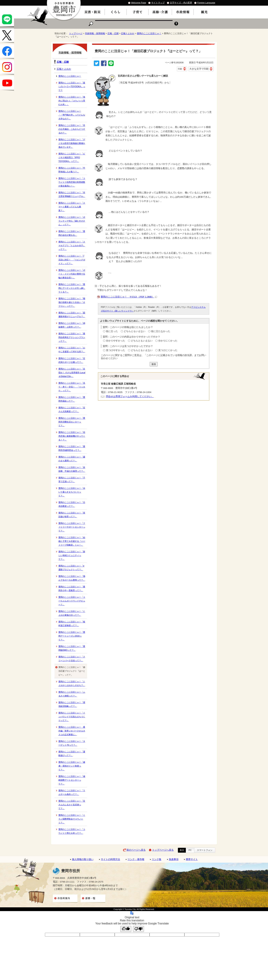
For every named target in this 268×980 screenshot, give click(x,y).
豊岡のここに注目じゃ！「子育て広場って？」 (72, 480)
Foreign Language (206, 3)
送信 (154, 364)
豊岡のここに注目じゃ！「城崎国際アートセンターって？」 (72, 780)
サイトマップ (158, 3)
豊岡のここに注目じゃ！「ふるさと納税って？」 (72, 694)
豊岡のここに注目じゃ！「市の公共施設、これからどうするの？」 (72, 129)
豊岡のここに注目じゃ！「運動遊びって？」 (72, 754)
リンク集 (157, 859)
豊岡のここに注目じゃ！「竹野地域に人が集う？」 (72, 170)
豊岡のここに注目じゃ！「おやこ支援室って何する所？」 (72, 350)
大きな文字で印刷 (199, 69)
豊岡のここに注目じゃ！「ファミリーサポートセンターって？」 (72, 527)
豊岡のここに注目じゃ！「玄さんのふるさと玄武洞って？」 (72, 805)
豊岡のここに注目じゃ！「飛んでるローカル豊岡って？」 (72, 578)
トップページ (76, 33)
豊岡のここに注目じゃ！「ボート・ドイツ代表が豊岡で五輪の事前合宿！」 (72, 274)
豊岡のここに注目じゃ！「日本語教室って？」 (72, 504)
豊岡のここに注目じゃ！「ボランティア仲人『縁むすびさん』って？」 (72, 221)
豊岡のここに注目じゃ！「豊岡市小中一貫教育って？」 (72, 589)
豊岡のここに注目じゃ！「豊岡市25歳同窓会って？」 (72, 448)
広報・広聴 (113, 33)
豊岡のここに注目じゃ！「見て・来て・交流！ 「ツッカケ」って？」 (72, 387)
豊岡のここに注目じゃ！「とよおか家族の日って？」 (72, 613)
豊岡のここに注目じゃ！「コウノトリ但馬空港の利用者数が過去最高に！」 (72, 182)
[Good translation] (126, 929)
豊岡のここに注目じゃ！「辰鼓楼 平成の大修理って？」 (72, 469)
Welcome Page (139, 3)
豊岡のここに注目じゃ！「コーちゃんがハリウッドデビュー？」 (72, 601)
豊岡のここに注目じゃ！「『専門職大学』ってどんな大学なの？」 (72, 115)
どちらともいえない (135, 331)
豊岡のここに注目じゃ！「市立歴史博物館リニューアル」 (72, 194)
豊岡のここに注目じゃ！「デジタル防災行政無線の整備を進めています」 (72, 143)
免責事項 (174, 859)
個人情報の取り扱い (83, 859)
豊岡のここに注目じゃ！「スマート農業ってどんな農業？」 (72, 207)
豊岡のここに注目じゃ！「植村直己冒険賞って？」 (72, 624)
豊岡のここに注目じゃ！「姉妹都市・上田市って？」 (72, 325)
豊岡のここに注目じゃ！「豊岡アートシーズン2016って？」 (72, 636)
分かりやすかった (116, 341)
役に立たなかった (161, 331)
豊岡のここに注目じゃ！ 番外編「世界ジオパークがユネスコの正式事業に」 (72, 731)
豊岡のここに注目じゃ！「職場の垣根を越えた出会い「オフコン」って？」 (72, 302)
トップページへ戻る (163, 850)
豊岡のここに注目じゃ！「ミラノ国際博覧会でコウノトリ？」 (72, 819)
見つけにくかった (168, 350)
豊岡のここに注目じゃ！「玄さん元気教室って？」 (72, 410)
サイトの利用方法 (110, 859)
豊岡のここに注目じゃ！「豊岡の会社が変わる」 (72, 233)
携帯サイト (192, 859)
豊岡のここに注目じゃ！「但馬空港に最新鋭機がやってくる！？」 (72, 436)
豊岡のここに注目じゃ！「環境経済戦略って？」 (72, 704)
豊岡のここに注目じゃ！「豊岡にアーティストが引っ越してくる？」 (72, 288)
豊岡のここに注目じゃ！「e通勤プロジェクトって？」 (71, 568)
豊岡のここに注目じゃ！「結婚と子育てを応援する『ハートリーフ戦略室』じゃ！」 (72, 541)
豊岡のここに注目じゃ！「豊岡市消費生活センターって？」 (72, 422)
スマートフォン (205, 850)
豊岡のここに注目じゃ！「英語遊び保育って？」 (72, 515)
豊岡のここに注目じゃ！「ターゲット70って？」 (72, 743)
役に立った (112, 331)
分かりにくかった (168, 341)
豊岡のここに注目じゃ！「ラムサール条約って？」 (72, 792)
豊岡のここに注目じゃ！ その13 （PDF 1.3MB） (129, 297)
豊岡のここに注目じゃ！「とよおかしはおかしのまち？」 (72, 683)
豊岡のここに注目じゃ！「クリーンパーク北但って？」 (72, 659)
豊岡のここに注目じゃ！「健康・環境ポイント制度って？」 (72, 766)
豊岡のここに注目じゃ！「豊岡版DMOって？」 (72, 648)
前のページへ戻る (136, 850)
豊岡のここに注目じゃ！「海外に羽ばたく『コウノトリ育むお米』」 (72, 101)
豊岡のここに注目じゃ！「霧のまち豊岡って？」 (72, 459)
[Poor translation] (138, 929)
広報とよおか (128, 33)
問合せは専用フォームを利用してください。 (130, 396)
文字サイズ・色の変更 (181, 3)
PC (190, 850)
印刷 (180, 69)
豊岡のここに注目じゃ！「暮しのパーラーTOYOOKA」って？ (72, 87)
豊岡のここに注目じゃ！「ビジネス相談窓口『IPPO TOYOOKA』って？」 (72, 157)
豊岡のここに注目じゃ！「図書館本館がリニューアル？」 (72, 315)
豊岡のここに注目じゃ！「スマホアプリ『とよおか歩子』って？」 (72, 246)
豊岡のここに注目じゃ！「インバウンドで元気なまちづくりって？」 (72, 717)
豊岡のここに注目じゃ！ (149, 33)
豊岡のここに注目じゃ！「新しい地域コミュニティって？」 (72, 555)
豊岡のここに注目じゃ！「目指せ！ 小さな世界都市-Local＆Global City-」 (72, 373)
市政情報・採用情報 (95, 33)
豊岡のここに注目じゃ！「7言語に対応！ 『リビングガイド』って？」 (72, 260)
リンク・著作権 (136, 859)
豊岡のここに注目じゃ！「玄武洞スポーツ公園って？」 (72, 360)
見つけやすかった (116, 350)
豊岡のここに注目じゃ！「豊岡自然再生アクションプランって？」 (72, 337)
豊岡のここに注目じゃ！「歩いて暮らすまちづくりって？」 (72, 492)
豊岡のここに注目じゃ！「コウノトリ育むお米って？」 (72, 831)
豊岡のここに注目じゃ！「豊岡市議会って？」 (72, 399)
